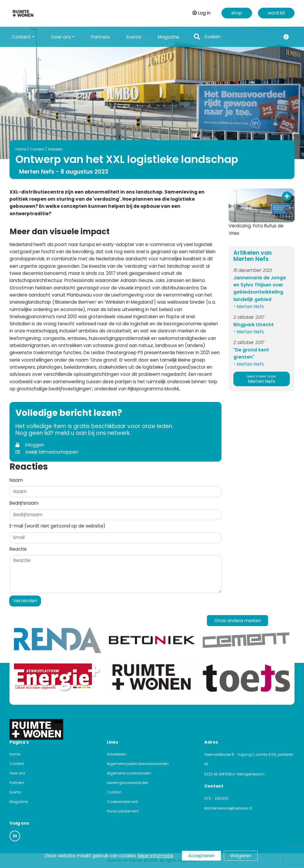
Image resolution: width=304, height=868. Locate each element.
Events (134, 37)
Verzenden (25, 601)
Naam (16, 480)
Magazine (169, 37)
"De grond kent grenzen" (251, 353)
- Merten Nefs (249, 307)
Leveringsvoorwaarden (128, 783)
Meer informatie (156, 856)
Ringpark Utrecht (254, 325)
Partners (100, 37)
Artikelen (55, 149)
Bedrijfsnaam (24, 503)
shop (237, 13)
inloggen (30, 445)
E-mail (57, 526)
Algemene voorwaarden (129, 773)
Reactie (18, 549)
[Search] (241, 37)
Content (37, 149)
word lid (276, 13)
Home (21, 149)
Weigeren (241, 856)
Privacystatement (123, 811)
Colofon (114, 792)
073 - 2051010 (216, 798)
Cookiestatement (122, 802)
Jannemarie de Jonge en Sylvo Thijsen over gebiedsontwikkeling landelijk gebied (260, 289)
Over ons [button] (61, 37)
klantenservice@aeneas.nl (228, 808)
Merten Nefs (262, 379)
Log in (201, 13)
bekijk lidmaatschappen (47, 452)
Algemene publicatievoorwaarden (138, 764)
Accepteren (201, 856)
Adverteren (117, 754)
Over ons (17, 773)
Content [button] (21, 37)
